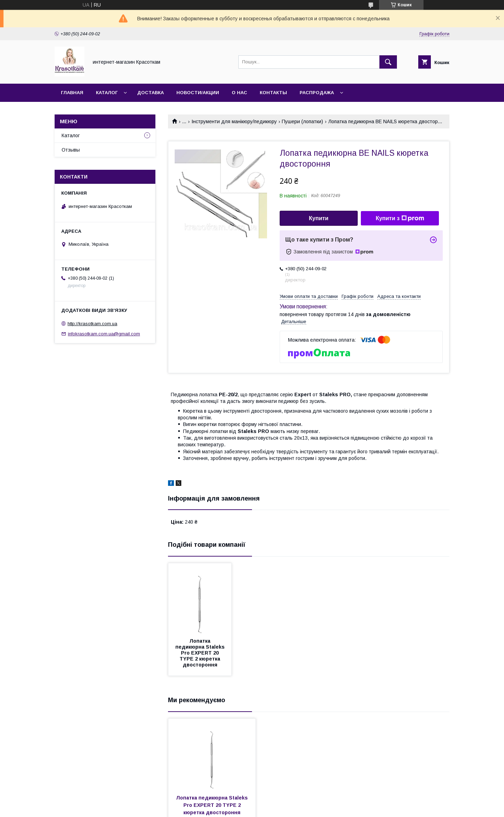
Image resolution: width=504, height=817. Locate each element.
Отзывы (71, 150)
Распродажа (317, 93)
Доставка (150, 93)
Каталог (107, 93)
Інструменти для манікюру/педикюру (234, 121)
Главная (72, 93)
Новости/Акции (198, 93)
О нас (239, 93)
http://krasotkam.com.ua (92, 324)
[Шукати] (388, 62)
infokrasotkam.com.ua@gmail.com (104, 334)
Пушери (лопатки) (302, 121)
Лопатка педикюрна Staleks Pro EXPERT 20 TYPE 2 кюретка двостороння (201, 653)
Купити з (400, 218)
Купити (319, 218)
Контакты (273, 93)
